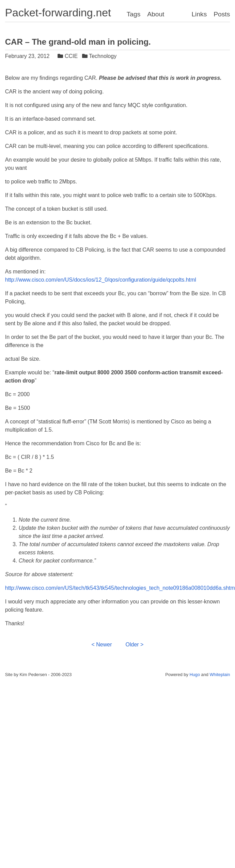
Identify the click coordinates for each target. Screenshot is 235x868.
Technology (100, 56)
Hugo (195, 675)
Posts (222, 14)
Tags (134, 14)
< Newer (102, 645)
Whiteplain (220, 675)
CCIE (68, 56)
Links (199, 14)
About (156, 14)
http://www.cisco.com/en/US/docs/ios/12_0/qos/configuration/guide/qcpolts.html (101, 280)
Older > (135, 645)
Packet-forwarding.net (58, 13)
